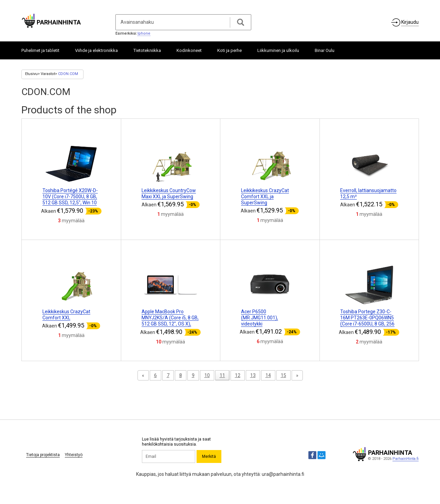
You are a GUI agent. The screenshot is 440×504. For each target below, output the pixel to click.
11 (222, 375)
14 (268, 375)
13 (253, 375)
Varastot (48, 74)
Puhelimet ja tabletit (40, 50)
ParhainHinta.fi (406, 459)
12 (238, 375)
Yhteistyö (74, 455)
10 (207, 375)
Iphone (144, 33)
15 (283, 375)
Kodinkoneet (189, 50)
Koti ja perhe (230, 50)
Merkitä (209, 456)
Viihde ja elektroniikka (96, 50)
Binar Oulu (325, 50)
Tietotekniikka (147, 50)
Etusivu (31, 74)
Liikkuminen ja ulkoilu (278, 50)
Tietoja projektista (43, 455)
